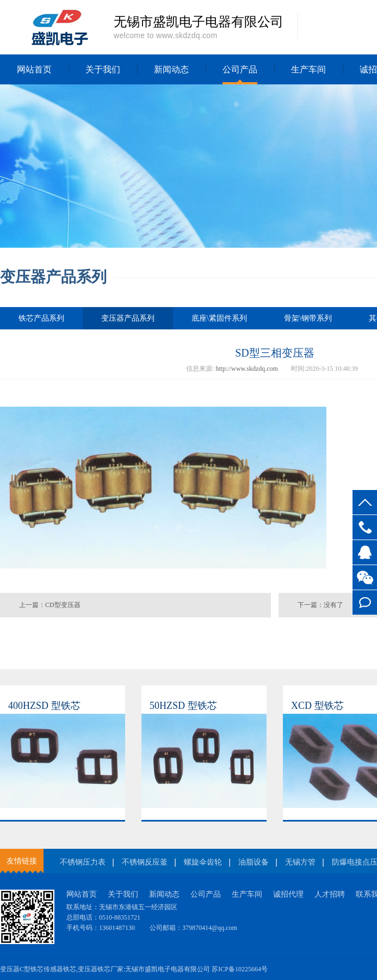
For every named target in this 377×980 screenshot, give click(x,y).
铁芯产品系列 (41, 318)
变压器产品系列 (128, 322)
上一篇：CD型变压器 (50, 605)
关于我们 (103, 69)
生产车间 (308, 69)
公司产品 (240, 69)
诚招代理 (288, 894)
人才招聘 (330, 894)
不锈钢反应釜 (145, 862)
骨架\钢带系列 (308, 318)
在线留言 (365, 602)
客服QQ (365, 552)
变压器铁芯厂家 (101, 969)
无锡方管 (300, 862)
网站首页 (34, 69)
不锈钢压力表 (83, 862)
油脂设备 (254, 862)
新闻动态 (171, 69)
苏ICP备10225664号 (240, 969)
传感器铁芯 (60, 969)
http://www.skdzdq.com (247, 369)
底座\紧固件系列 (219, 318)
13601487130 (365, 527)
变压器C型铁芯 (22, 969)
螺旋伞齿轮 (203, 862)
